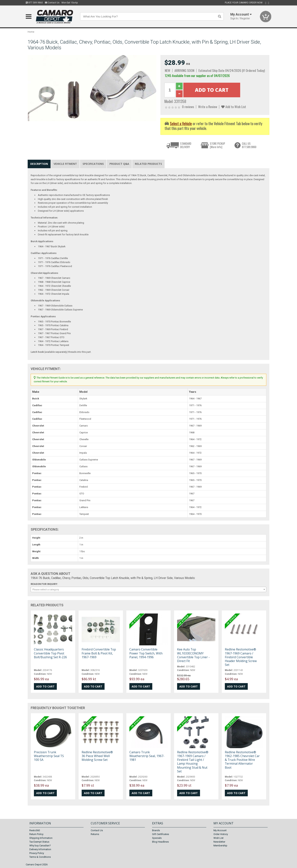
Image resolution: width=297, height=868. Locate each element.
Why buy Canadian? (40, 846)
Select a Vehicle (181, 124)
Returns (95, 834)
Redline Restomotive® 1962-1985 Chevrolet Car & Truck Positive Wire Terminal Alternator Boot (242, 760)
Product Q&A (119, 164)
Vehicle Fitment (65, 164)
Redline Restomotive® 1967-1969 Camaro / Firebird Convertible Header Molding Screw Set (241, 657)
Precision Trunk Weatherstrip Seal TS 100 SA (49, 756)
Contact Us (52, 3)
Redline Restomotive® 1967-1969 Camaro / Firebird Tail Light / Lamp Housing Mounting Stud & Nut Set (193, 762)
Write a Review (208, 107)
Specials (157, 838)
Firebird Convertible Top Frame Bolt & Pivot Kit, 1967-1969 (99, 653)
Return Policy (36, 834)
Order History (221, 834)
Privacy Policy (37, 853)
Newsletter (219, 842)
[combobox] (148, 589)
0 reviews (188, 107)
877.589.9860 (34, 3)
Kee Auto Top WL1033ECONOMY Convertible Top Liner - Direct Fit (193, 655)
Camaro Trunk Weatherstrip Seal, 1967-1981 (147, 756)
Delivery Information (40, 849)
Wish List (218, 838)
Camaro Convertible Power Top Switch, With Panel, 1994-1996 (146, 653)
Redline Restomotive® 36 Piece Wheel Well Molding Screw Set (97, 756)
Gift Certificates (161, 834)
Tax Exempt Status (39, 842)
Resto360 (35, 830)
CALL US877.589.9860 (249, 145)
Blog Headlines (160, 842)
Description (39, 164)
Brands (156, 830)
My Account (220, 830)
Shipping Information (41, 838)
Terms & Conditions (40, 857)
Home (31, 32)
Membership (220, 846)
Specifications (93, 164)
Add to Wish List (234, 107)
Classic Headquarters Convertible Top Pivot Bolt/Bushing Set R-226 (50, 653)
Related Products (148, 164)
